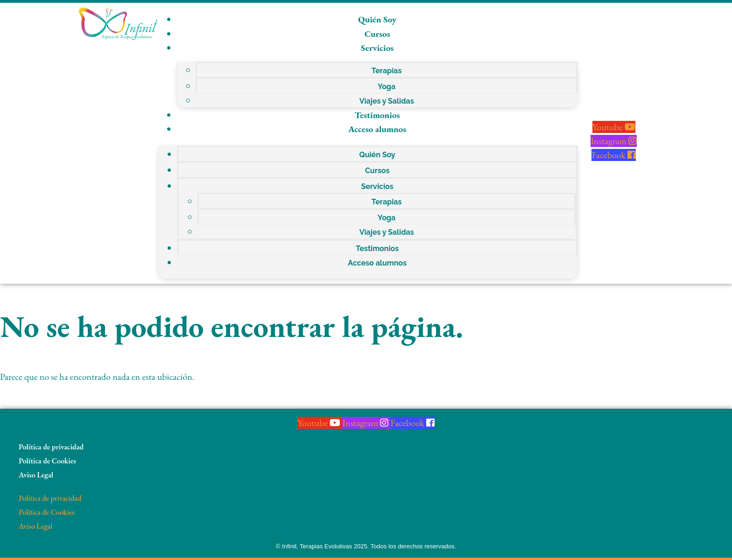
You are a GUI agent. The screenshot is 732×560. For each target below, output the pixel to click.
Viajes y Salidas (387, 101)
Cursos (377, 34)
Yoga (387, 87)
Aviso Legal (36, 475)
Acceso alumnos (377, 129)
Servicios (377, 48)
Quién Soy (377, 19)
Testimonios (377, 115)
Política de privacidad (51, 447)
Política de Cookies (47, 461)
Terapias (387, 71)
